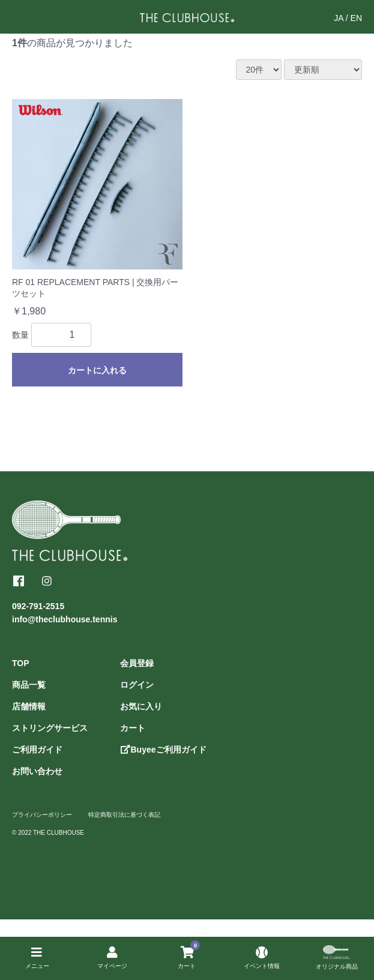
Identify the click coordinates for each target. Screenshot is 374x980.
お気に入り (141, 706)
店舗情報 (29, 706)
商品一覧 (29, 685)
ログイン (137, 685)
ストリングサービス (50, 728)
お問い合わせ (37, 771)
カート (133, 728)
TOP (21, 663)
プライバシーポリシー (42, 815)
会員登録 (137, 663)
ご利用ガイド (37, 750)
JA (339, 18)
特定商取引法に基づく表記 (124, 815)
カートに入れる (97, 370)
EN (356, 18)
